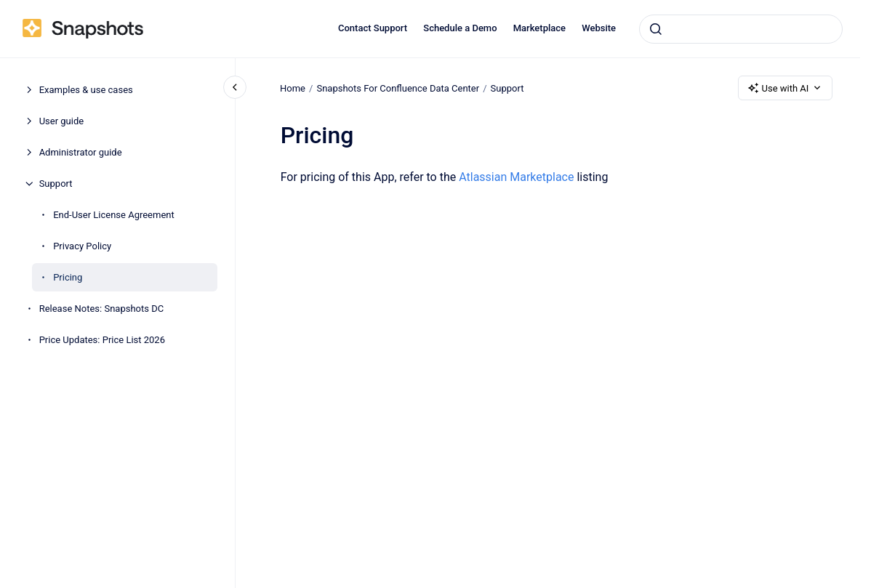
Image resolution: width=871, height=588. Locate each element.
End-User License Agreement (114, 215)
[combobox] (741, 29)
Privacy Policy (82, 246)
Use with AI (786, 88)
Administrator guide (81, 152)
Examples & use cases (86, 90)
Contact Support (373, 28)
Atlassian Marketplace (516, 177)
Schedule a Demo (460, 28)
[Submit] (656, 29)
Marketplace (539, 28)
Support (56, 184)
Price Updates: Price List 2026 (102, 340)
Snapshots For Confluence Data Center (398, 88)
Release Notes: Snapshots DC (102, 309)
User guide (62, 121)
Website (599, 28)
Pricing (68, 277)
